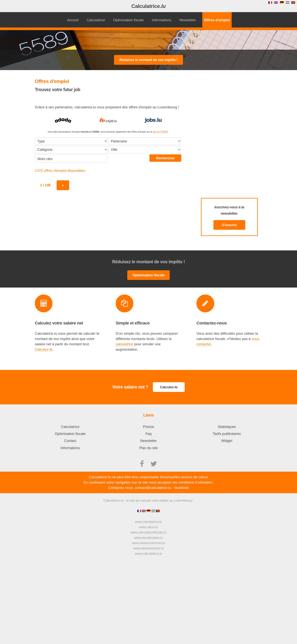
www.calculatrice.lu (148, 522)
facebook (182, 488)
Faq (148, 434)
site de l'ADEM (160, 132)
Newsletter (188, 20)
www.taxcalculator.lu (148, 538)
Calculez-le (44, 349)
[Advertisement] (148, 40)
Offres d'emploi (217, 20)
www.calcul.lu (149, 527)
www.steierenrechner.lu (148, 543)
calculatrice (125, 344)
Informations (161, 20)
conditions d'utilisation (195, 482)
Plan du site (148, 448)
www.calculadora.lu (148, 554)
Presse (148, 427)
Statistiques (227, 427)
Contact (70, 441)
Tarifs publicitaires (227, 434)
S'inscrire (229, 225)
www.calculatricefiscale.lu (148, 532)
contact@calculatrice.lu (153, 488)
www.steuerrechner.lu (148, 548)
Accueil (73, 20)
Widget (227, 441)
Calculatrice (149, 6)
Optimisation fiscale (128, 20)
